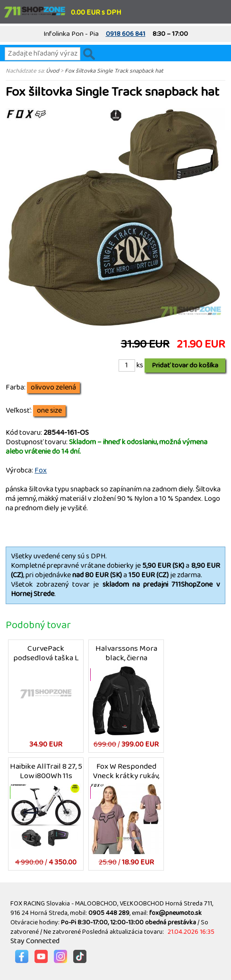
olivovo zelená (53, 388)
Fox (41, 470)
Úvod (52, 71)
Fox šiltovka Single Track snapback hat (114, 71)
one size (49, 411)
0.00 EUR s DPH (96, 12)
